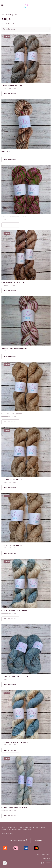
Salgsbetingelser (19, 840)
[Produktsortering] (26, 29)
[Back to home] (26, 5)
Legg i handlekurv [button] (10, 94)
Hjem (3, 15)
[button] (2, 5)
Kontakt (38, 840)
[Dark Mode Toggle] (5, 863)
